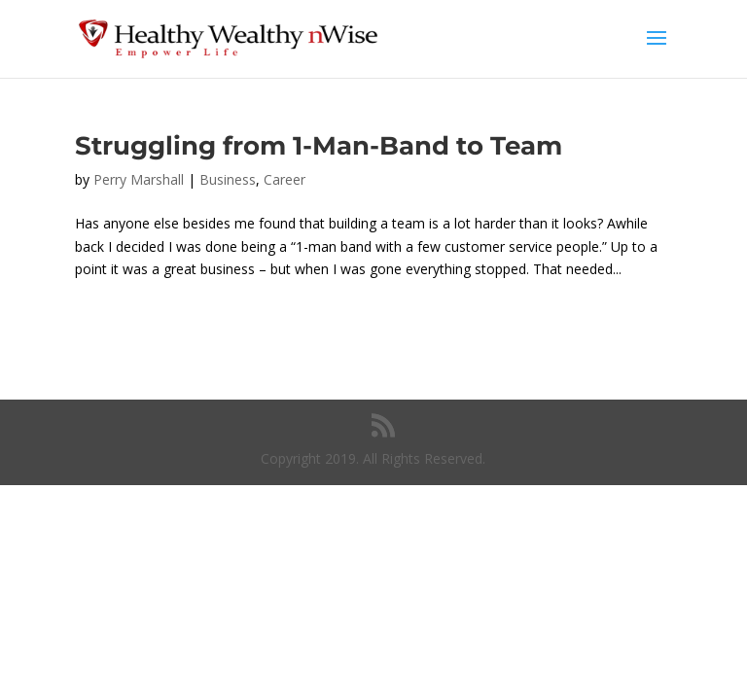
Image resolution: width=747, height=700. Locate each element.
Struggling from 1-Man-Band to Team (319, 146)
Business (228, 179)
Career (285, 179)
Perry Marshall (139, 179)
